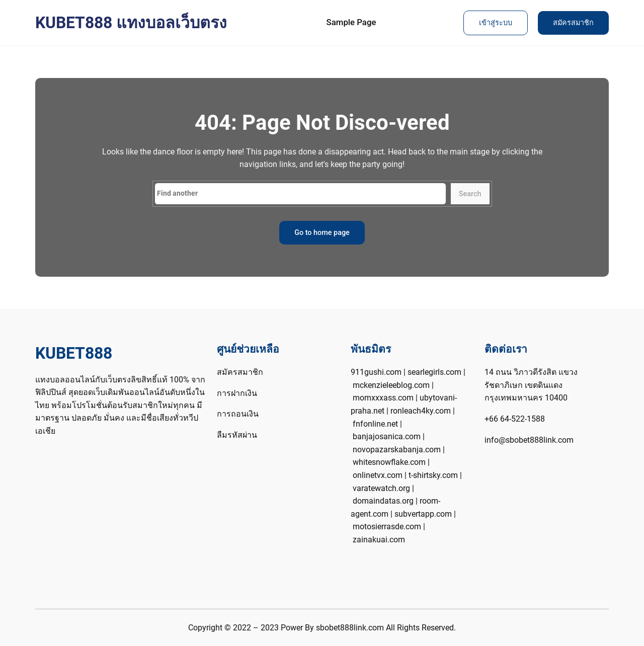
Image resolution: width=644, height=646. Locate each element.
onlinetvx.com (378, 475)
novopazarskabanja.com (397, 450)
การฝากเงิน (237, 393)
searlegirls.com (434, 372)
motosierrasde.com (387, 527)
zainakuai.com (379, 540)
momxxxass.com (383, 398)
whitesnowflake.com (389, 462)
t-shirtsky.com (433, 475)
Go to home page (322, 233)
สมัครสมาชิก (573, 23)
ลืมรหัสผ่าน (237, 435)
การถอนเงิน (238, 414)
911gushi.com (376, 372)
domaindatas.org (383, 501)
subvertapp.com (423, 514)
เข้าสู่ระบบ (496, 23)
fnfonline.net (375, 424)
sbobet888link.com (350, 628)
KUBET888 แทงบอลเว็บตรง (131, 23)
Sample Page (351, 22)
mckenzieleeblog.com (391, 385)
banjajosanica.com (387, 436)
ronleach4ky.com (421, 411)
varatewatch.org (381, 488)
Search (470, 194)
